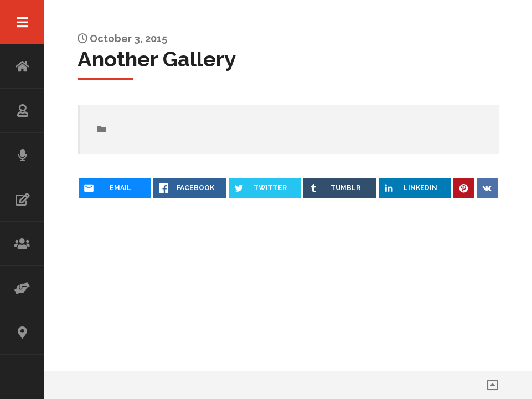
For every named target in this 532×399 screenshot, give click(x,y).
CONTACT (22, 332)
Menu (22, 22)
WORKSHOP (22, 244)
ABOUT (22, 111)
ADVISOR (22, 288)
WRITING (22, 199)
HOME (22, 66)
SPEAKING (22, 155)
